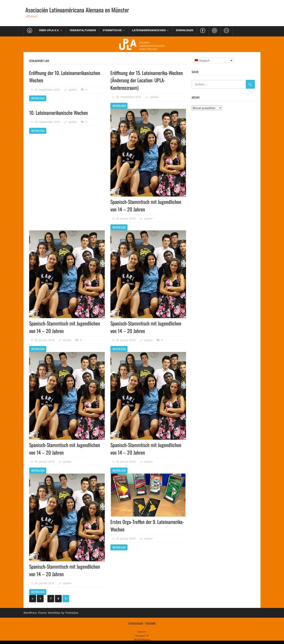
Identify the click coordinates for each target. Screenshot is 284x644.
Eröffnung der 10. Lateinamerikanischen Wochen (66, 76)
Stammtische (112, 30)
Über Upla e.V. (49, 30)
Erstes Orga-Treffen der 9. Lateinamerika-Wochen (134, 524)
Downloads (185, 30)
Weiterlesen (38, 98)
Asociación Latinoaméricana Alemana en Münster (78, 10)
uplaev (73, 89)
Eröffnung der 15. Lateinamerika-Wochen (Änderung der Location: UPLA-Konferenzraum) (147, 80)
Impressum (136, 622)
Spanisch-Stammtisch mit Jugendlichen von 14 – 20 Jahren (147, 205)
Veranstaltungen (83, 30)
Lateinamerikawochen (149, 30)
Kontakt (151, 622)
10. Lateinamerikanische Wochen (60, 112)
